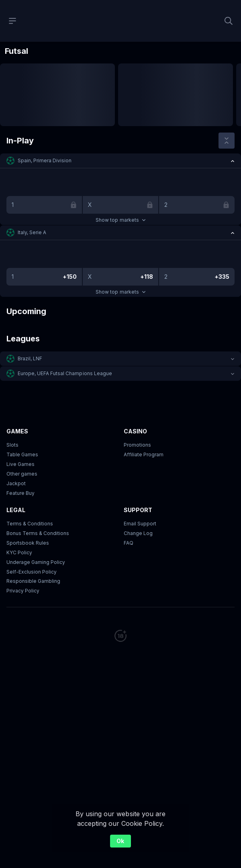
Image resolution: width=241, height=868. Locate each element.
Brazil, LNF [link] (30, 358)
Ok (120, 841)
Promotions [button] (137, 445)
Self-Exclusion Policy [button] (32, 572)
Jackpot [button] (16, 483)
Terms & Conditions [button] (30, 524)
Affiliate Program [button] (144, 454)
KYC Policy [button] (19, 552)
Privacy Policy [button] (23, 591)
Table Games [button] (22, 454)
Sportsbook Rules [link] (28, 543)
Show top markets (120, 220)
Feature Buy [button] (20, 493)
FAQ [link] (129, 543)
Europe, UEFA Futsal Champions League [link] (65, 373)
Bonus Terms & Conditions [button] (38, 533)
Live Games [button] (20, 464)
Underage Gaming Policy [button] (36, 562)
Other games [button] (22, 474)
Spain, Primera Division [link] (45, 160)
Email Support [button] (140, 524)
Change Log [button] (138, 533)
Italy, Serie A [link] (32, 232)
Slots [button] (12, 445)
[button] (120, 161)
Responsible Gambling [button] (33, 581)
